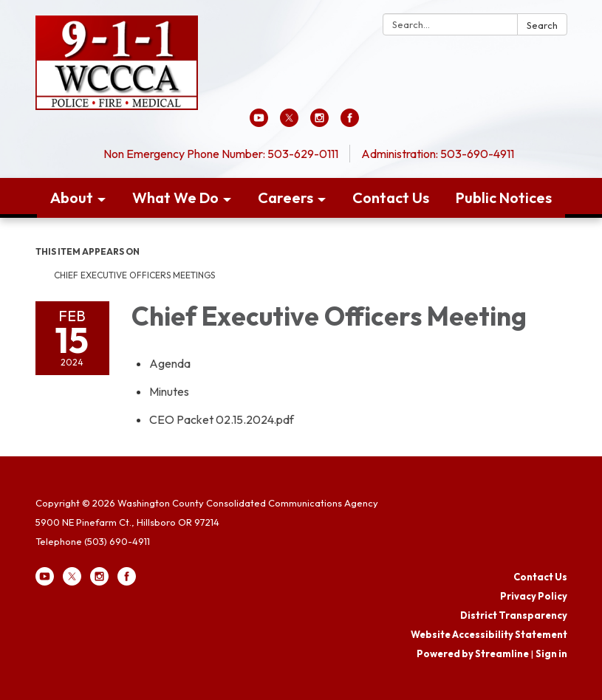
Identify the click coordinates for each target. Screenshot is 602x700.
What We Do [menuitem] (175, 198)
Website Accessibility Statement (489, 634)
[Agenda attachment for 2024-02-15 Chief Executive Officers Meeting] (170, 363)
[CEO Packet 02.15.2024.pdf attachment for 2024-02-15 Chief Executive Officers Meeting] (222, 419)
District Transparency (514, 615)
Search (542, 25)
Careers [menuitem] (285, 198)
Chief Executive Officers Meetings (134, 275)
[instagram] (319, 123)
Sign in (551, 653)
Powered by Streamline (473, 653)
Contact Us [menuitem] (391, 198)
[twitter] (289, 123)
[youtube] (259, 123)
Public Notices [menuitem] (504, 198)
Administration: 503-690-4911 (438, 154)
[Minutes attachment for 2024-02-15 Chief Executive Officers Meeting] (169, 391)
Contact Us (540, 577)
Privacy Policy (534, 596)
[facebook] (350, 123)
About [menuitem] (72, 198)
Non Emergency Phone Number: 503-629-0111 (221, 154)
